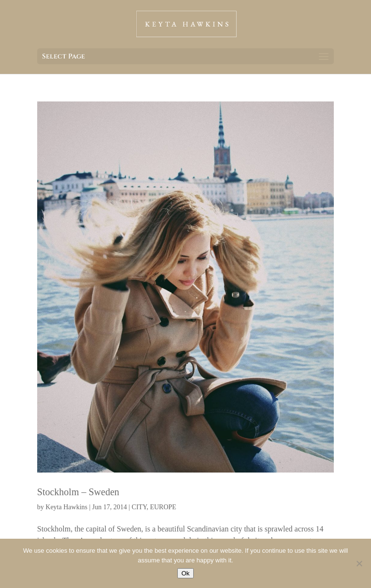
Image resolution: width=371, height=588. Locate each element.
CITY (139, 507)
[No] (359, 563)
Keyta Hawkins (66, 507)
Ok (185, 573)
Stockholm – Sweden (78, 492)
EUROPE (163, 507)
